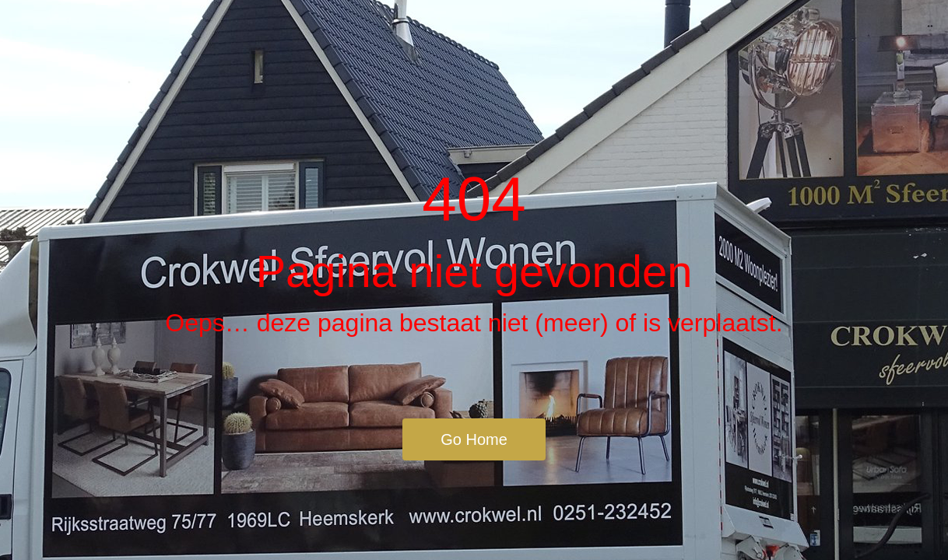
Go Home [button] (474, 439)
